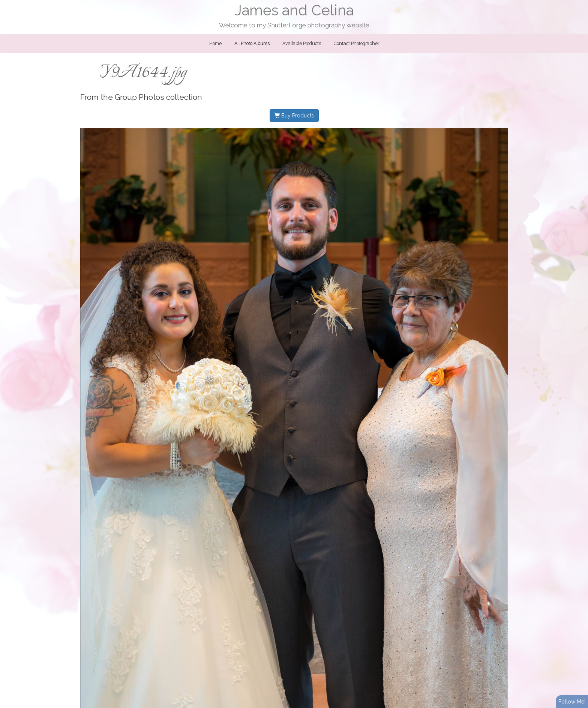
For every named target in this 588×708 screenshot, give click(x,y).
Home (215, 44)
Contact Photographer (356, 44)
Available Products (302, 44)
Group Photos (139, 97)
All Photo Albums (252, 44)
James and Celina (294, 10)
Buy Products (294, 116)
